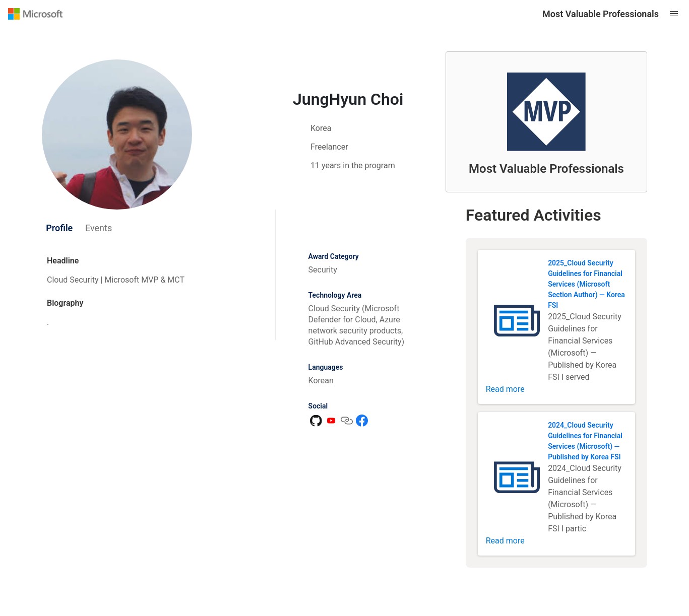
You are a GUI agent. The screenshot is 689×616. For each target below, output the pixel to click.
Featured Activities (534, 215)
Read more (505, 389)
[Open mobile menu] (674, 14)
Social (318, 406)
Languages (326, 367)
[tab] (59, 228)
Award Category (334, 256)
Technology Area (335, 295)
